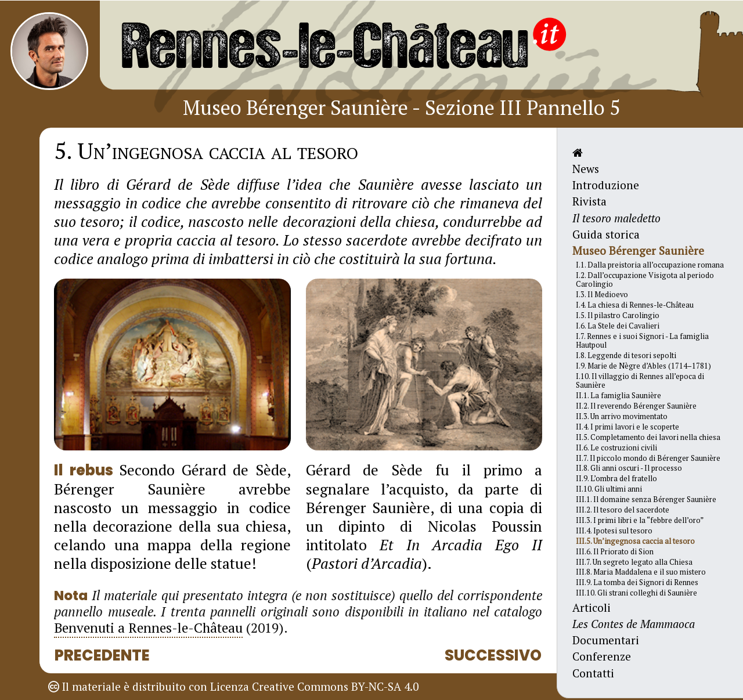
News (586, 169)
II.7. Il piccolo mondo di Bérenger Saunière (648, 458)
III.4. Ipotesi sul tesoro (614, 531)
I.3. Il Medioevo (602, 295)
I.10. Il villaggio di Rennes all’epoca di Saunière (640, 381)
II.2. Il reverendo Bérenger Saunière (636, 406)
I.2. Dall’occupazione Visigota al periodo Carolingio (645, 280)
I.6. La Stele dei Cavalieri (618, 326)
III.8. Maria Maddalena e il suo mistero (641, 572)
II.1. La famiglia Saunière (618, 396)
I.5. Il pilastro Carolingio (618, 315)
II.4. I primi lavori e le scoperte (627, 427)
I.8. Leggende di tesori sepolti (626, 356)
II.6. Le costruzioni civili (616, 448)
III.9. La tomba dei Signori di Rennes (637, 582)
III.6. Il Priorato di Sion (615, 552)
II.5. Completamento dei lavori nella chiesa (648, 437)
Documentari (606, 640)
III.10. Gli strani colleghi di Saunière (636, 593)
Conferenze (602, 656)
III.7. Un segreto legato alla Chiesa (634, 562)
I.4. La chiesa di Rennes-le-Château (635, 305)
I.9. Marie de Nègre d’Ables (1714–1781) (643, 366)
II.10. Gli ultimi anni (609, 489)
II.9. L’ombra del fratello (616, 479)
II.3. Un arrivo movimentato (622, 416)
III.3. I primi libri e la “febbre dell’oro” (640, 520)
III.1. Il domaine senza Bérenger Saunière (646, 499)
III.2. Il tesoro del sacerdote (623, 510)
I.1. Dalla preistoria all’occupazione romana (650, 265)
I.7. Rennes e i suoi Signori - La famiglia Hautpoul (642, 341)
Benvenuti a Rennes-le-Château (148, 628)
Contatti (593, 673)
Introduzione (606, 185)
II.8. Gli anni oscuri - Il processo (629, 468)
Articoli (591, 607)
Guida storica (606, 234)
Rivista (589, 201)
